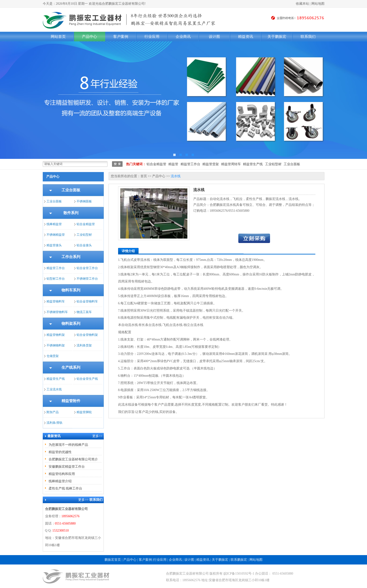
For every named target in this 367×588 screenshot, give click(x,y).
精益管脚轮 (84, 412)
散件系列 (71, 213)
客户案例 (121, 37)
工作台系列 (71, 257)
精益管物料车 (56, 301)
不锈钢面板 (84, 201)
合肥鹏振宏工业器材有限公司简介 (73, 459)
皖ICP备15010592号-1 (239, 574)
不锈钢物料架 (56, 345)
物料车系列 (71, 290)
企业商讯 (183, 37)
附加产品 (53, 412)
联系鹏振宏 (239, 560)
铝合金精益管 (156, 164)
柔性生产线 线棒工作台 (66, 488)
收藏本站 (302, 4)
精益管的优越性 (60, 452)
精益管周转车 (231, 164)
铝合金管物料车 (87, 301)
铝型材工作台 (56, 279)
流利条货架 (84, 345)
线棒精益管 (54, 224)
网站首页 (58, 37)
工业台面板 (292, 164)
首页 (144, 176)
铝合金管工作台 (87, 268)
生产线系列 (71, 367)
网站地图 (318, 4)
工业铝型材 (273, 164)
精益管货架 (211, 164)
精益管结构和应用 (62, 474)
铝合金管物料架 (87, 335)
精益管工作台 (190, 164)
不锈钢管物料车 (57, 312)
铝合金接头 (84, 245)
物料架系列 (71, 323)
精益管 (173, 164)
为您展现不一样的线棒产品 (68, 445)
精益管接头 (54, 245)
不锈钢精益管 (56, 235)
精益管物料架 (56, 335)
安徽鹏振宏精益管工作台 (67, 467)
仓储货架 (53, 356)
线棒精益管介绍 (60, 481)
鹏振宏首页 (113, 560)
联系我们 (308, 37)
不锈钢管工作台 (87, 279)
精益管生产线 (253, 164)
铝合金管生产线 (87, 379)
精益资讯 (246, 37)
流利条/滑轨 (55, 423)
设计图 (214, 37)
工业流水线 (54, 389)
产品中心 (89, 37)
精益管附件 (71, 401)
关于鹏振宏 (277, 37)
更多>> (97, 436)
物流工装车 (84, 312)
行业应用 (152, 37)
